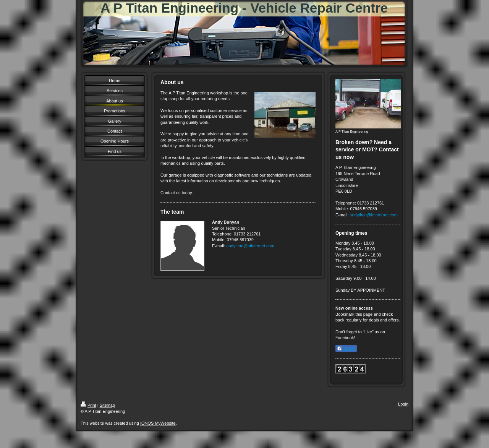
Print (88, 405)
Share (346, 349)
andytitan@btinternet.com (250, 246)
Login (403, 404)
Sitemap (107, 405)
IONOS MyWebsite (158, 423)
